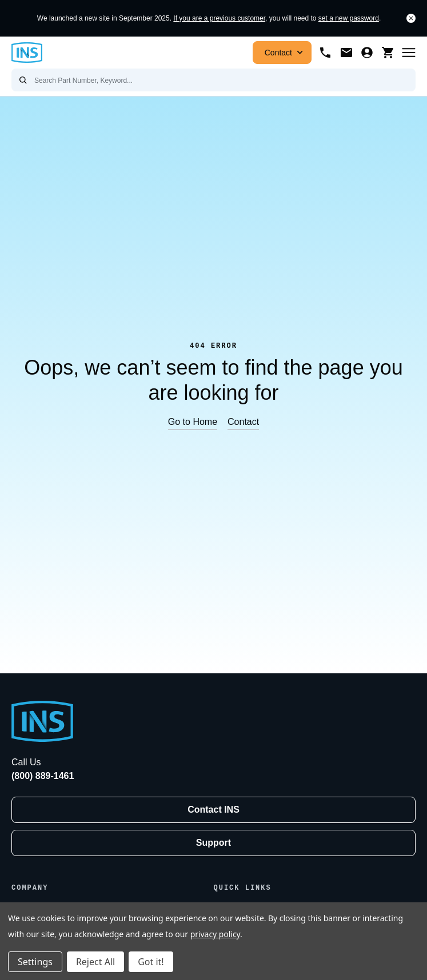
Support (213, 843)
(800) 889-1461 (43, 776)
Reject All (95, 962)
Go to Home (193, 422)
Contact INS (213, 810)
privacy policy (215, 934)
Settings (35, 962)
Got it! (151, 962)
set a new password (349, 18)
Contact (285, 52)
